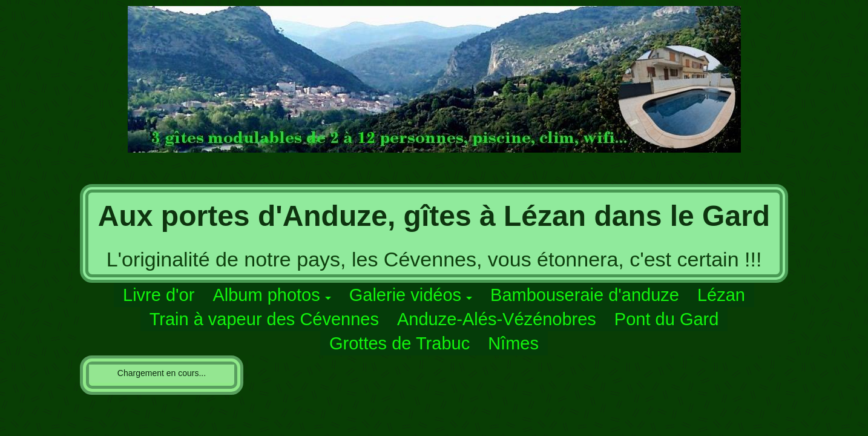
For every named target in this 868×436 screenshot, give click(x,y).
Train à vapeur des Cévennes (264, 319)
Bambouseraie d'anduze (585, 295)
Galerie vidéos (405, 295)
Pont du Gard (667, 319)
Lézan (721, 295)
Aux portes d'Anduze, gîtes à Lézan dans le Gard (434, 216)
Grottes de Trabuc (399, 343)
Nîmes (513, 343)
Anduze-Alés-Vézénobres (497, 319)
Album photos (266, 295)
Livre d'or (159, 295)
